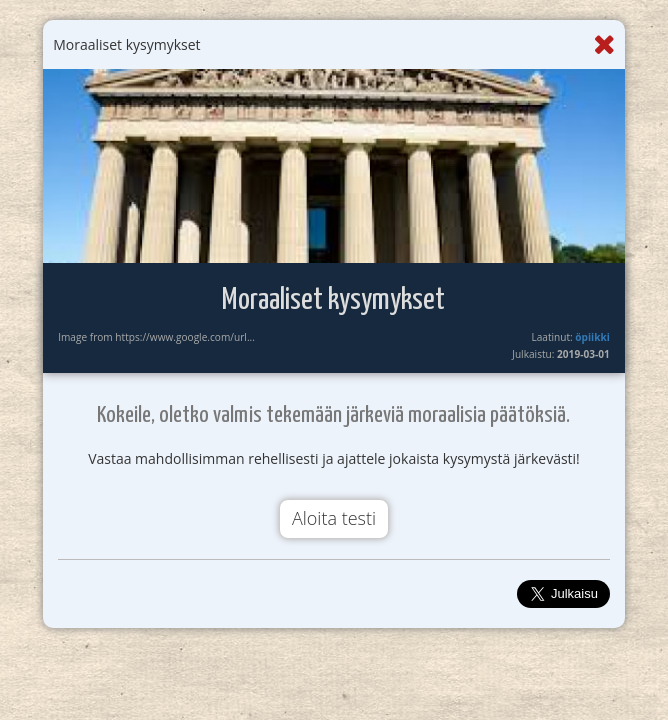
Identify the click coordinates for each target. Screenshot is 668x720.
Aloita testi (334, 518)
